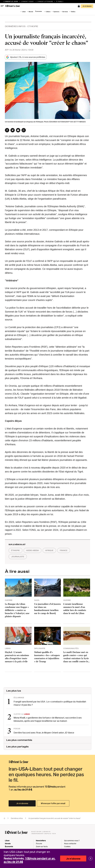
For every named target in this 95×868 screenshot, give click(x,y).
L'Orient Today (27, 1)
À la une (39, 843)
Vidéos (73, 12)
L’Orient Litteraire (45, 1)
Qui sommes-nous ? (72, 841)
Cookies (67, 846)
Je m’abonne (87, 6)
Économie (39, 11)
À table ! (60, 1)
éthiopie (15, 550)
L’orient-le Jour (11, 1)
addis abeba (33, 550)
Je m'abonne (73, 859)
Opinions (56, 12)
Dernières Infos (15, 26)
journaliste (18, 557)
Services (65, 12)
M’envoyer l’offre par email (53, 803)
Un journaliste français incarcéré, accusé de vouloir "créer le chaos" (55, 818)
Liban (24, 12)
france (64, 550)
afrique (49, 550)
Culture (48, 12)
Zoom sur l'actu (42, 846)
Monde (31, 12)
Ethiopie (33, 26)
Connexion (79, 6)
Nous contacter (70, 843)
